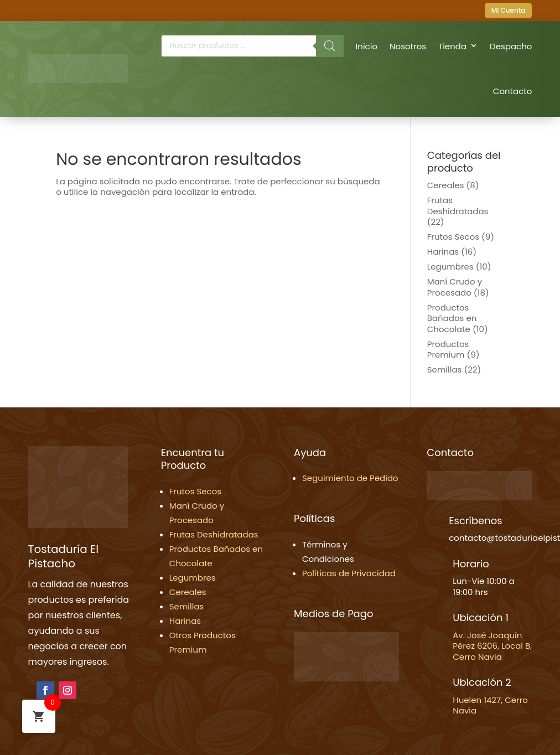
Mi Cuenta (509, 10)
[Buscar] (330, 46)
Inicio (367, 46)
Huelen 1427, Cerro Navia (490, 705)
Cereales (446, 185)
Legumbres (450, 267)
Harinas (443, 252)
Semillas (445, 369)
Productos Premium (448, 350)
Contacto (513, 91)
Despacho (511, 46)
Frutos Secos (453, 237)
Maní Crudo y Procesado (455, 287)
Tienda (452, 46)
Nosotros (408, 46)
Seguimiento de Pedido (350, 478)
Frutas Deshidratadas (458, 206)
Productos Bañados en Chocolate (452, 318)
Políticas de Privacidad (349, 573)
